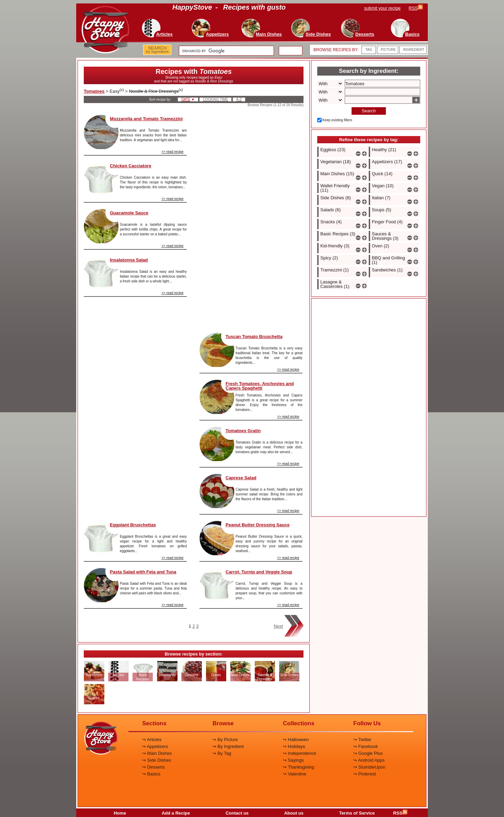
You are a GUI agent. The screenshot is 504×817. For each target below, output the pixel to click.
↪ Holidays (294, 746)
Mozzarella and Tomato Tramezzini (146, 119)
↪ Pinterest (365, 774)
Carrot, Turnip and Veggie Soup (259, 572)
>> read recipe (173, 152)
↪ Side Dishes (157, 760)
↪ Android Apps (369, 760)
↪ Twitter (362, 740)
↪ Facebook (366, 746)
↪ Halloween (296, 740)
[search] (226, 51)
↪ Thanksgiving (299, 767)
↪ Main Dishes (157, 753)
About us (294, 813)
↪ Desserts (153, 767)
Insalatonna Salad (129, 260)
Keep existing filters (337, 120)
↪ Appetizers (155, 746)
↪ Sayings (293, 760)
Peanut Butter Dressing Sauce (257, 525)
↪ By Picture (225, 740)
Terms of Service (357, 813)
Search (369, 111)
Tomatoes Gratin (243, 431)
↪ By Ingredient (228, 746)
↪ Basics (151, 774)
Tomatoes (94, 91)
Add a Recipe (176, 813)
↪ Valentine (295, 774)
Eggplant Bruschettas (133, 525)
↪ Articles (152, 740)
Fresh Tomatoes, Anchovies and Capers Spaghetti (260, 386)
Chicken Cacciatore (131, 166)
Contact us (237, 813)
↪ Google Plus (368, 753)
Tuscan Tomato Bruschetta (254, 337)
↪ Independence (300, 753)
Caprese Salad (241, 478)
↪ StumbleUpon (369, 767)
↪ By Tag (222, 753)
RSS (400, 813)
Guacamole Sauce (129, 213)
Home (120, 813)
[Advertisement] (135, 406)
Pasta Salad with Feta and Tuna (143, 572)
